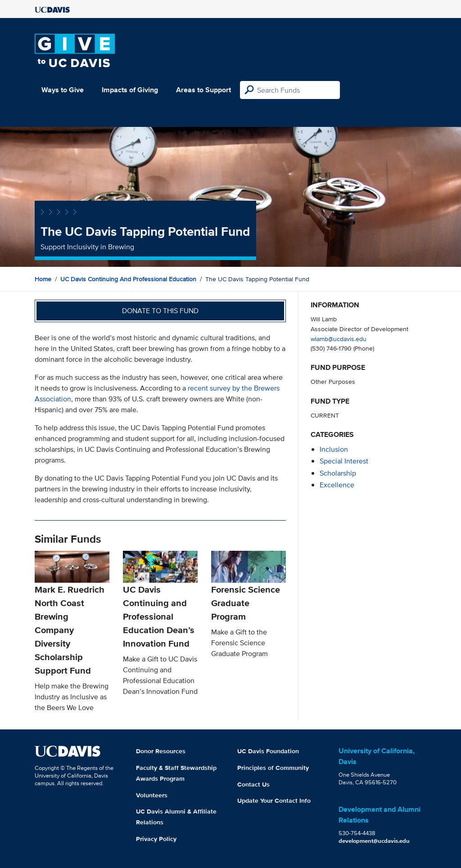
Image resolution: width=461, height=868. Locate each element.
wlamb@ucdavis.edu (339, 339)
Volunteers (152, 795)
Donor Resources (161, 751)
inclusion (334, 449)
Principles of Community (273, 768)
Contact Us (253, 784)
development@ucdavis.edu (374, 841)
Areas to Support (203, 90)
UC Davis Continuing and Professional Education (128, 279)
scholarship (338, 473)
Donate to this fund (160, 311)
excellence (337, 485)
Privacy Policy (156, 839)
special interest (344, 461)
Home (43, 279)
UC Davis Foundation (268, 751)
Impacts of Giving (130, 90)
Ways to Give (63, 90)
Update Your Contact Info (274, 801)
